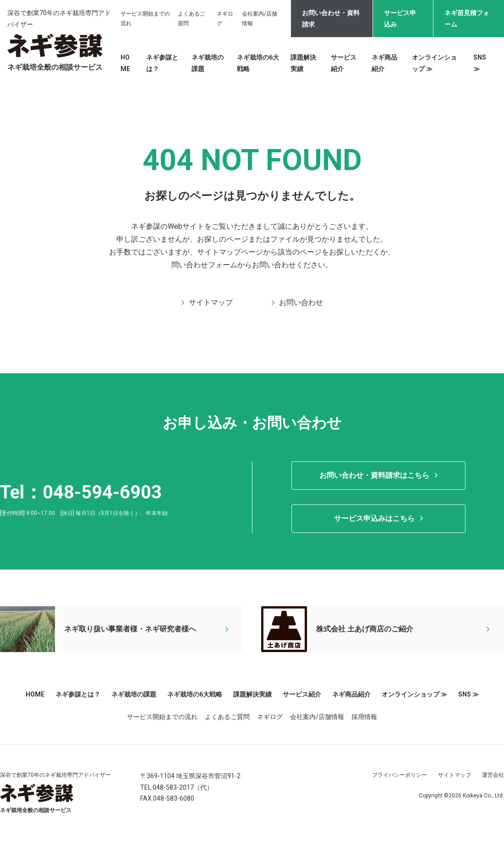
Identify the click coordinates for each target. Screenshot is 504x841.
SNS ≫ (468, 694)
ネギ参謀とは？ (78, 694)
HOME (35, 694)
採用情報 (364, 717)
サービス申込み (400, 19)
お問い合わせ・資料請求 (331, 19)
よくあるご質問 (227, 717)
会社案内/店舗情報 (317, 717)
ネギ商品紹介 (351, 694)
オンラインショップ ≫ (414, 694)
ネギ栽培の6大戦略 (195, 694)
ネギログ (270, 717)
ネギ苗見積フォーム (467, 19)
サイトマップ (455, 775)
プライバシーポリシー (400, 775)
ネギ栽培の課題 (134, 694)
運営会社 (493, 775)
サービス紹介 (302, 694)
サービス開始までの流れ (162, 717)
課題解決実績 (252, 694)
